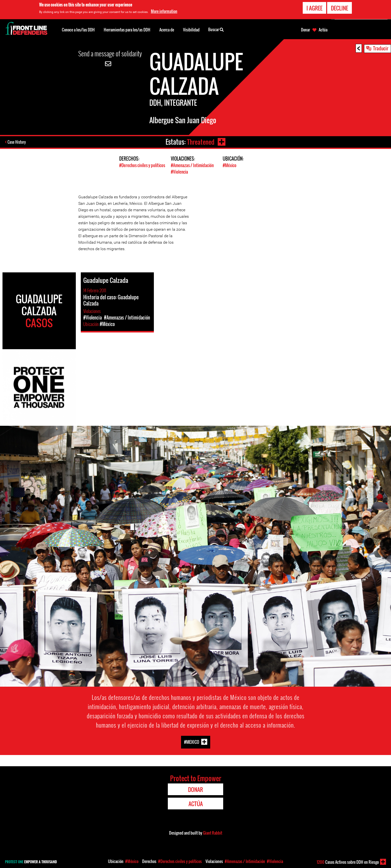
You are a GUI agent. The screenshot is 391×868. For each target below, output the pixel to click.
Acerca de (167, 30)
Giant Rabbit (213, 832)
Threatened (200, 142)
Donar (305, 30)
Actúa (323, 30)
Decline (340, 8)
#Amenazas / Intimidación (192, 165)
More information (164, 11)
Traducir (381, 48)
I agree (314, 8)
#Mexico (192, 741)
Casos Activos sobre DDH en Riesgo (348, 862)
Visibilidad (191, 30)
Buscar (216, 29)
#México (230, 165)
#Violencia (179, 171)
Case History (17, 142)
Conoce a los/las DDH (78, 30)
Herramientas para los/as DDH (127, 30)
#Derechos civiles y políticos (142, 165)
